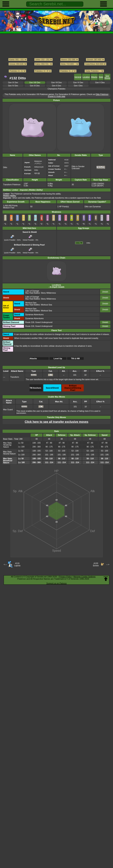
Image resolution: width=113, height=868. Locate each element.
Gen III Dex (35, 86)
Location (86, 77)
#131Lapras (17, 564)
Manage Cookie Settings (84, 577)
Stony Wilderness (48, 293)
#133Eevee (96, 564)
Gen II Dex (57, 86)
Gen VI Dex (78, 83)
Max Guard (8, 410)
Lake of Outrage (32, 291)
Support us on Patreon (56, 583)
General (78, 77)
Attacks (94, 77)
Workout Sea (31, 303)
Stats (101, 77)
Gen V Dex (100, 83)
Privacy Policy (65, 577)
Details (105, 292)
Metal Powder (28, 239)
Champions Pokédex (56, 89)
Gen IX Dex (13, 83)
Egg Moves (107, 77)
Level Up (58, 358)
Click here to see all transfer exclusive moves (56, 422)
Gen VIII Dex (35, 83)
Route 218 (30, 322)
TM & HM (75, 358)
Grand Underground (44, 322)
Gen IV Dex (13, 86)
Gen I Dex (78, 86)
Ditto (88, 243)
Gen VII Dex (56, 83)
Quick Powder (10, 239)
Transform (15, 377)
